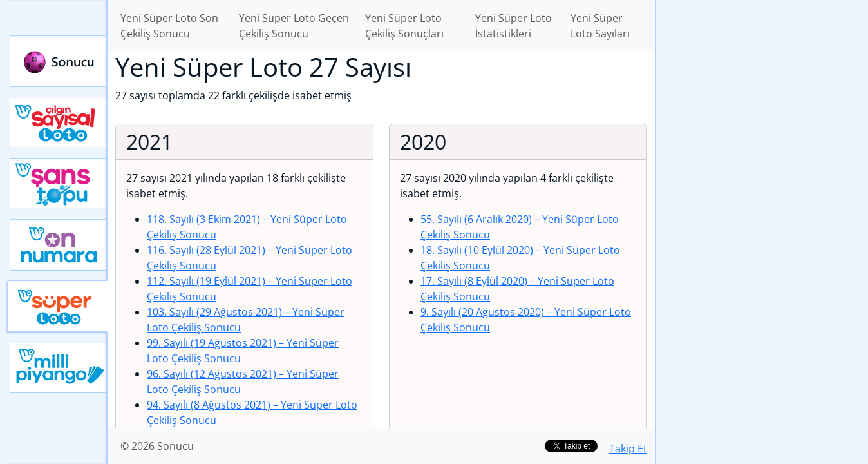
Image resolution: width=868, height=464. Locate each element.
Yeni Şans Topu (59, 184)
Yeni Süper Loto (58, 306)
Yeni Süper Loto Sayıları (600, 26)
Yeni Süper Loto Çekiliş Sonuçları (404, 26)
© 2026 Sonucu (157, 446)
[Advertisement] (762, 204)
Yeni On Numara (59, 245)
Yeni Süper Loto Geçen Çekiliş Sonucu (294, 26)
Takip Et (628, 449)
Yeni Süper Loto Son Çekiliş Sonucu (169, 26)
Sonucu (59, 61)
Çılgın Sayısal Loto (59, 122)
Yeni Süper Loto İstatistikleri (514, 26)
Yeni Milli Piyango (59, 367)
